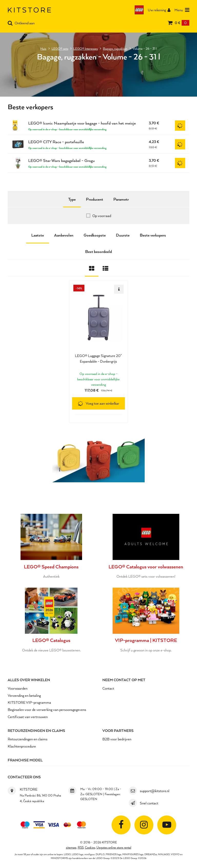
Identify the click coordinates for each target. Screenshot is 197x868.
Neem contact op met (124, 680)
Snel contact (149, 803)
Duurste (123, 235)
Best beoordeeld (98, 251)
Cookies (90, 847)
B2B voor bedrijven (117, 739)
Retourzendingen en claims (36, 730)
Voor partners (118, 730)
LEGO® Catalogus (51, 640)
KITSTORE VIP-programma (29, 702)
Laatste (38, 235)
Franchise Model (25, 760)
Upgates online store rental (114, 847)
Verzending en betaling (24, 695)
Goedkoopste (95, 235)
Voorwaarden (18, 688)
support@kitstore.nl (155, 790)
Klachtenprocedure (22, 746)
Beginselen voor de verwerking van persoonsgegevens (47, 709)
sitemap (71, 847)
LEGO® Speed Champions (51, 566)
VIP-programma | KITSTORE (146, 640)
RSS (81, 847)
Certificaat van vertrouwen (28, 716)
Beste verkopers (153, 235)
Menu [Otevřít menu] (182, 10)
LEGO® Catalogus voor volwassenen (146, 566)
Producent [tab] (95, 199)
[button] (98, 404)
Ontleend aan (21, 23)
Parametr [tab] (121, 199)
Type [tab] (72, 199)
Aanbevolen (64, 235)
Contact (108, 688)
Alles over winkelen (29, 680)
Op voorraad (102, 216)
